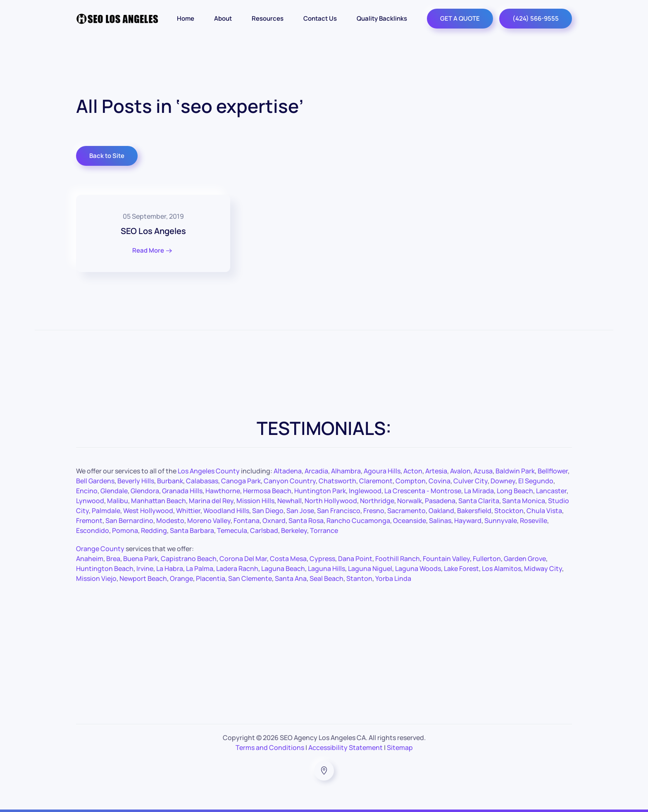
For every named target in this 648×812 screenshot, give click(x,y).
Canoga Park (241, 481)
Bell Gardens (95, 481)
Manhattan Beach (158, 501)
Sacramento (406, 511)
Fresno (374, 511)
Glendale (114, 491)
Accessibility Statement (345, 748)
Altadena (288, 471)
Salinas (440, 521)
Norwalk (410, 501)
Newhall (289, 501)
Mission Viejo (96, 578)
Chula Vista (544, 511)
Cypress (322, 559)
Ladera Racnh (237, 568)
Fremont (89, 521)
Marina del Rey (211, 501)
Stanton (359, 578)
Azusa (483, 471)
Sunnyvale (501, 521)
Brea (113, 559)
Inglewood (365, 491)
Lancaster (551, 491)
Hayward (468, 521)
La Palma (200, 568)
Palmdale (106, 511)
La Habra (170, 568)
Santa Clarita (479, 501)
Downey (503, 481)
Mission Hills (255, 501)
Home (186, 18)
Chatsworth (337, 481)
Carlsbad (264, 530)
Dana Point (355, 559)
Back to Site (107, 156)
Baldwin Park (515, 471)
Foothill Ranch (398, 559)
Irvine (145, 568)
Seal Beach (326, 578)
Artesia (436, 471)
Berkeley (294, 530)
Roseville (534, 521)
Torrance (324, 530)
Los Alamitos (501, 568)
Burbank (170, 481)
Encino (87, 491)
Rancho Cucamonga (358, 521)
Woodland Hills (226, 511)
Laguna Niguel (370, 568)
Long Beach (515, 491)
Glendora (145, 491)
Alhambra (346, 471)
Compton (411, 481)
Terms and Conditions (270, 748)
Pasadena (440, 501)
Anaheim (90, 559)
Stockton (509, 511)
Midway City (543, 568)
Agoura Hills (382, 471)
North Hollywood (331, 501)
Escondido (93, 530)
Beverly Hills (136, 481)
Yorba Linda (393, 578)
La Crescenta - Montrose (423, 491)
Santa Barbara (192, 530)
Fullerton (487, 559)
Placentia (211, 578)
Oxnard (274, 521)
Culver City (471, 481)
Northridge (377, 501)
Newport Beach (143, 578)
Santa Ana (291, 578)
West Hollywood (148, 511)
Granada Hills (182, 491)
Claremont (376, 481)
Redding (154, 530)
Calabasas (202, 481)
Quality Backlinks (382, 18)
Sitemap (400, 748)
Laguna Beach (283, 568)
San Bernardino (129, 521)
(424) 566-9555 (536, 18)
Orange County (100, 549)
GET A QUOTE (460, 18)
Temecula (232, 530)
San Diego (268, 511)
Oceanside (410, 521)
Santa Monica (524, 501)
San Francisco (339, 511)
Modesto (170, 521)
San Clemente (250, 578)
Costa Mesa (288, 559)
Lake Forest (461, 568)
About (223, 18)
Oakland (441, 511)
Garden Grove (525, 559)
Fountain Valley (446, 559)
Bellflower (553, 471)
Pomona (125, 530)
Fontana (247, 521)
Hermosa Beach (267, 491)
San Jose (300, 511)
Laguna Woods (418, 568)
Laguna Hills (326, 568)
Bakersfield (474, 511)
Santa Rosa (306, 521)
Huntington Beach (105, 568)
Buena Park (141, 559)
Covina (440, 481)
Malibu (118, 501)
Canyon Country (290, 481)
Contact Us (320, 18)
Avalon (460, 471)
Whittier (188, 511)
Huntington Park (320, 491)
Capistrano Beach (189, 559)
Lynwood (90, 501)
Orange (181, 578)
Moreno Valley (209, 521)
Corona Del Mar (243, 559)
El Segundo (536, 481)
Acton (413, 471)
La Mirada (479, 491)
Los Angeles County (209, 471)
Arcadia (316, 471)
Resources (268, 18)
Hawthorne (223, 491)
